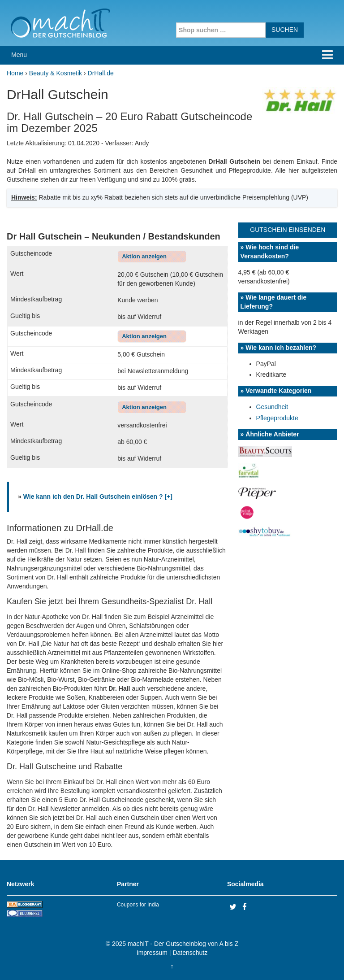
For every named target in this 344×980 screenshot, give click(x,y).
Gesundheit (272, 407)
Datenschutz (190, 953)
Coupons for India (138, 905)
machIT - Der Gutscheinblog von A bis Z (183, 944)
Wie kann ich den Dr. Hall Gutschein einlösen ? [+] (98, 497)
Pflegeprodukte (277, 418)
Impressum (152, 953)
